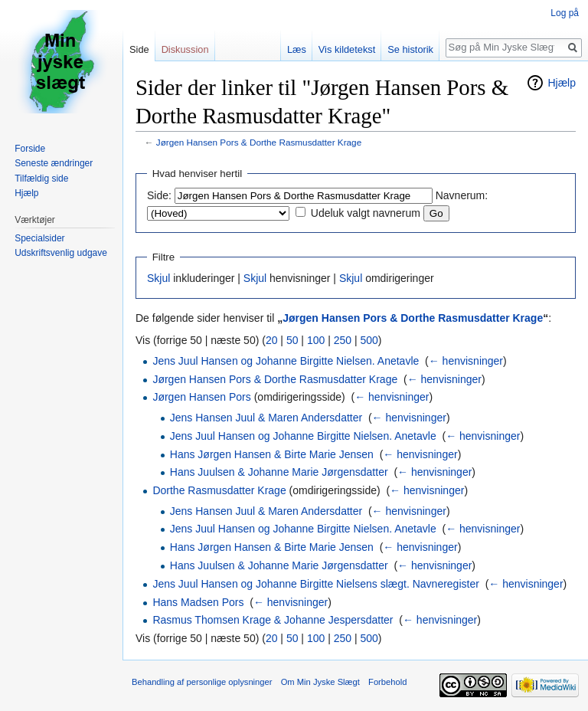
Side (139, 49)
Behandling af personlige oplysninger (202, 682)
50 (292, 340)
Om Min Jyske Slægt (320, 682)
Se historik (410, 49)
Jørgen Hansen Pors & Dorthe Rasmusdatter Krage (259, 142)
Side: (159, 195)
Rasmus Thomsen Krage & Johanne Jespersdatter (273, 620)
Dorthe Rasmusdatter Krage (219, 490)
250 (343, 340)
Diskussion (185, 49)
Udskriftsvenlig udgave (61, 253)
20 (272, 340)
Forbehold (387, 682)
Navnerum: (462, 195)
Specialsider (39, 238)
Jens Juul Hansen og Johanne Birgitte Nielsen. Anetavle (286, 361)
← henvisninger (466, 361)
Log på (565, 13)
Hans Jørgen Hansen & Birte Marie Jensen (272, 454)
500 (369, 340)
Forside (30, 149)
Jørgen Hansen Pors (201, 397)
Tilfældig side (41, 179)
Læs (297, 49)
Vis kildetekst (347, 49)
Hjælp (562, 83)
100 (316, 340)
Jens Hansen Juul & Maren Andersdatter (266, 418)
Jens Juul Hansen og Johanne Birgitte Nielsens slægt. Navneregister (315, 584)
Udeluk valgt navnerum (366, 213)
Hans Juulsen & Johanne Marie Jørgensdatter (279, 472)
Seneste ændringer (54, 163)
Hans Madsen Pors (198, 602)
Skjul (158, 278)
